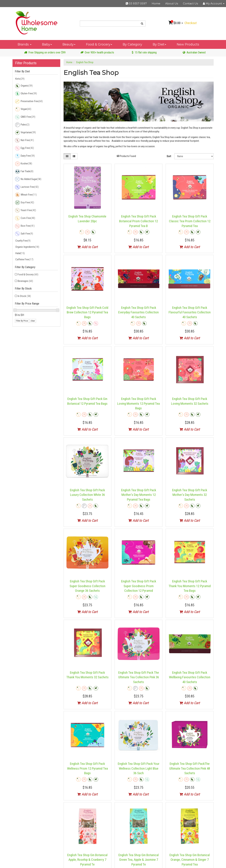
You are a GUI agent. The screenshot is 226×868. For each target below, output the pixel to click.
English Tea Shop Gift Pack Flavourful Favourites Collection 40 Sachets (190, 312)
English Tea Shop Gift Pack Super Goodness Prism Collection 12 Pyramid (139, 586)
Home (156, 3)
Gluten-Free (26, 94)
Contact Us (190, 3)
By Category (132, 44)
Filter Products (26, 63)
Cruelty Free (23, 241)
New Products (188, 44)
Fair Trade (24, 171)
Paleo (22, 125)
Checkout (191, 23)
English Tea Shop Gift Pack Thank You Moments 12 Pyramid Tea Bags (190, 586)
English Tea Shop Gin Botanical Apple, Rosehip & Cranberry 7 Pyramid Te (87, 860)
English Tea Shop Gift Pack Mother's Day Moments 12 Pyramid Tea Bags (139, 495)
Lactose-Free (27, 187)
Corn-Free (25, 218)
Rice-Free (25, 226)
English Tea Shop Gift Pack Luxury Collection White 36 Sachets (87, 495)
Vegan (23, 109)
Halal (20, 253)
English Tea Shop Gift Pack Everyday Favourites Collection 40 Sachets (139, 312)
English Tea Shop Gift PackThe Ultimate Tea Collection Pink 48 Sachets (190, 768)
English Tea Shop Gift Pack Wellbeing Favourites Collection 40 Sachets (190, 677)
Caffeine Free (24, 259)
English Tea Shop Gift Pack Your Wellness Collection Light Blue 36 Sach (139, 768)
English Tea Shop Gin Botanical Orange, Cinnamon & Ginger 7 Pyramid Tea (190, 860)
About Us (172, 3)
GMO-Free (25, 117)
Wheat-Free (26, 195)
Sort (169, 156)
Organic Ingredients (27, 247)
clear (33, 321)
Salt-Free (24, 234)
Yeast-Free (25, 210)
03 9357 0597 (136, 3)
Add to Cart (87, 247)
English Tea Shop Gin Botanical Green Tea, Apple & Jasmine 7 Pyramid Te (139, 860)
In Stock (24, 296)
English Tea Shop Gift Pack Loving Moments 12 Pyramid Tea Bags (139, 403)
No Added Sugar (28, 179)
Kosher (23, 164)
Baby (47, 44)
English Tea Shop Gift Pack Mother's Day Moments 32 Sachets (190, 495)
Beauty (69, 44)
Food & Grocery (99, 44)
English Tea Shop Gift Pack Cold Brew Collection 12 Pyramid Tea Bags (87, 312)
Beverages (25, 281)
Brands (25, 44)
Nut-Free (24, 140)
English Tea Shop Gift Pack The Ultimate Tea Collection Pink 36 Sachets (139, 677)
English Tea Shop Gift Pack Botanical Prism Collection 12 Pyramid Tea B (139, 221)
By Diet (159, 44)
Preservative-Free (29, 101)
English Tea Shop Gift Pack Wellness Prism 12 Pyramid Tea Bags (87, 768)
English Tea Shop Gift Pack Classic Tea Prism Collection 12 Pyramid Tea (190, 221)
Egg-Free (24, 148)
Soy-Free (24, 203)
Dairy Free (25, 156)
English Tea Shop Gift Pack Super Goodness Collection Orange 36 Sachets (87, 586)
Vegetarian (25, 133)
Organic (24, 86)
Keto (20, 79)
